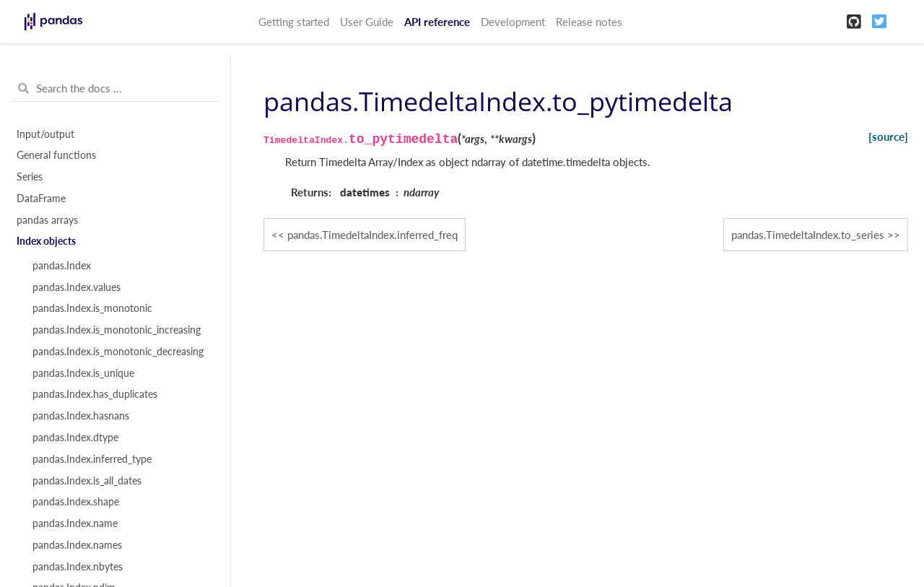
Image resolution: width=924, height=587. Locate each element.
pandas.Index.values (77, 287)
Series (30, 177)
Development (513, 22)
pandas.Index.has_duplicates (95, 394)
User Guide (367, 22)
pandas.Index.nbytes (78, 567)
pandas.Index (62, 266)
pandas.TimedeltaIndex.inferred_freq (372, 235)
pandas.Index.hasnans (81, 416)
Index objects (46, 241)
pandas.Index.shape (76, 502)
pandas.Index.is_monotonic (92, 308)
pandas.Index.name (75, 523)
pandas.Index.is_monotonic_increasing (117, 330)
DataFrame (41, 199)
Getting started (294, 22)
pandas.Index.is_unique (83, 373)
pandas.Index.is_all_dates (87, 481)
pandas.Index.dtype (75, 438)
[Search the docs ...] (115, 89)
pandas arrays (47, 220)
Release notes (589, 22)
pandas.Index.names (77, 545)
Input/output (45, 134)
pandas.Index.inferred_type (92, 459)
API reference (437, 22)
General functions (56, 155)
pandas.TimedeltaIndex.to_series (808, 235)
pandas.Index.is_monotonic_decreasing (118, 352)
